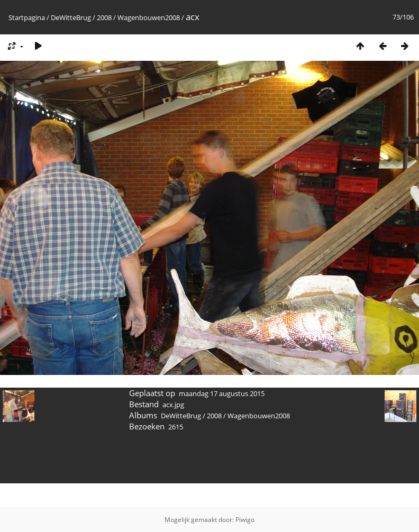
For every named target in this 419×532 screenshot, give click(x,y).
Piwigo (245, 520)
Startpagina (27, 17)
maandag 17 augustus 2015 (222, 393)
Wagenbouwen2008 (149, 17)
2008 (104, 17)
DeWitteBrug (71, 17)
